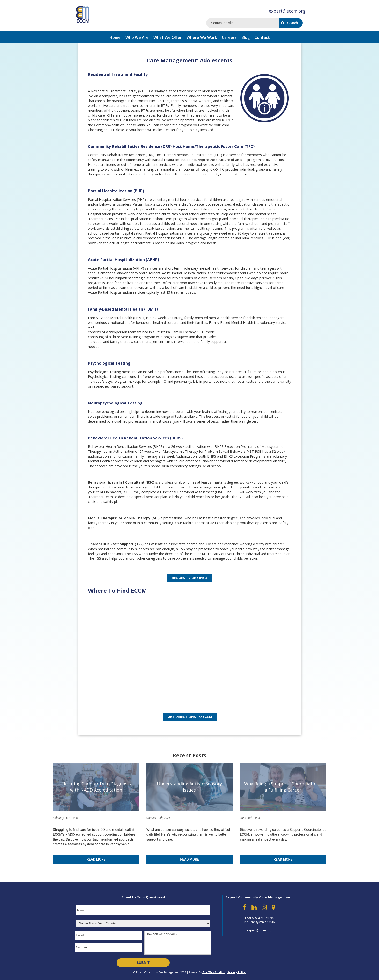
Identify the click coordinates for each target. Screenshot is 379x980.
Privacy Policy (237, 972)
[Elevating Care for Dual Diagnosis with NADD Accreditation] (96, 787)
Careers (229, 37)
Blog (246, 37)
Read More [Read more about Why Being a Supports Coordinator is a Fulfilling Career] (283, 859)
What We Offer (168, 37)
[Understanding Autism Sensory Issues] (190, 787)
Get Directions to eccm (190, 717)
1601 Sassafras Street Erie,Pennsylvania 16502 (259, 920)
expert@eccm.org (287, 11)
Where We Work (202, 37)
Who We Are (137, 37)
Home (115, 37)
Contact (262, 37)
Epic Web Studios (214, 972)
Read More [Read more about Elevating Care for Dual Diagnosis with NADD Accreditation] (96, 859)
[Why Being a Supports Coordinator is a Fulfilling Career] (283, 787)
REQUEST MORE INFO (189, 578)
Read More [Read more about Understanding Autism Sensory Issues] (189, 859)
